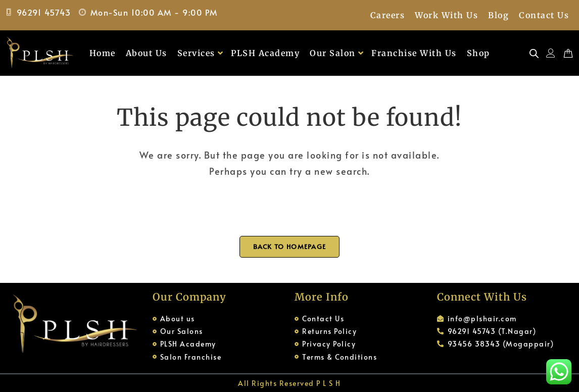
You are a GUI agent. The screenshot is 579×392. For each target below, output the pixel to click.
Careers (388, 15)
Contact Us (544, 15)
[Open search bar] (534, 53)
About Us (147, 53)
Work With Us (446, 15)
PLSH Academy (265, 53)
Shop (478, 53)
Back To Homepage (290, 247)
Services (201, 53)
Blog (498, 15)
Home (103, 53)
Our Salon (337, 53)
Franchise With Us (414, 53)
